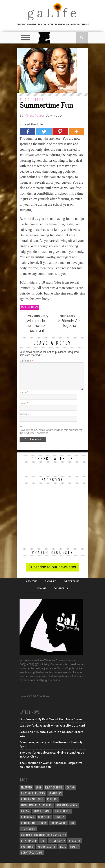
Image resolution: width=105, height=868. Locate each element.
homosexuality (46, 852)
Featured (26, 793)
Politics (52, 804)
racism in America (67, 810)
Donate (42, 594)
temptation (28, 834)
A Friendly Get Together (69, 323)
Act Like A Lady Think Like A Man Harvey (43, 840)
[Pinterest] (60, 131)
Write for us (71, 587)
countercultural (32, 858)
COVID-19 (60, 822)
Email (24, 409)
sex (72, 828)
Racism (25, 816)
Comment (26, 361)
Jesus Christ (62, 816)
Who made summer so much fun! (36, 326)
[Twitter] (44, 131)
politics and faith (32, 804)
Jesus (63, 852)
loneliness (55, 798)
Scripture (44, 822)
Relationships (54, 793)
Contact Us (61, 594)
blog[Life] (32, 99)
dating (71, 793)
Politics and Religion (34, 828)
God (43, 846)
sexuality (75, 846)
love (39, 793)
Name (24, 398)
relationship (29, 846)
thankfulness (42, 816)
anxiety (74, 852)
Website (24, 420)
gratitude (27, 852)
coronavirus (59, 828)
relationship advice (33, 798)
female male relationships (37, 810)
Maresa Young (34, 116)
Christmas (28, 822)
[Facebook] (28, 131)
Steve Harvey (57, 846)
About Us (32, 587)
